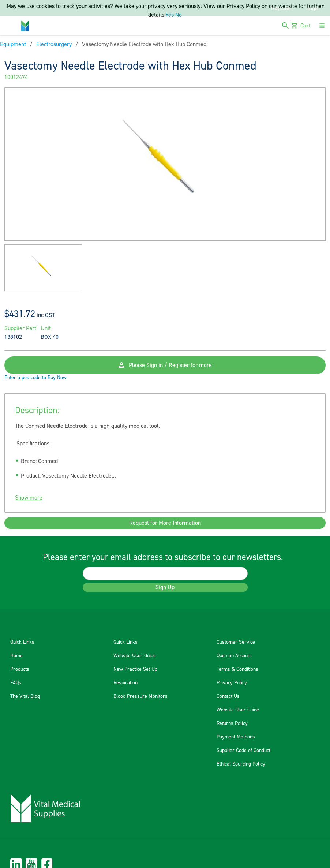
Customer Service (236, 642)
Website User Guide (135, 656)
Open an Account (234, 656)
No (179, 15)
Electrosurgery (54, 44)
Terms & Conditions (237, 669)
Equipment (13, 44)
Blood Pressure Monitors (140, 696)
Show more (29, 498)
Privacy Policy (232, 683)
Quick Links (22, 642)
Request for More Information (165, 523)
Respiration (125, 683)
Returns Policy (232, 723)
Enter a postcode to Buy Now (35, 378)
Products (20, 669)
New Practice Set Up (135, 669)
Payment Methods (236, 737)
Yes (170, 15)
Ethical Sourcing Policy (241, 764)
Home (16, 656)
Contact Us (228, 696)
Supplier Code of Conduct (243, 751)
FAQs (16, 683)
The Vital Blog (25, 696)
